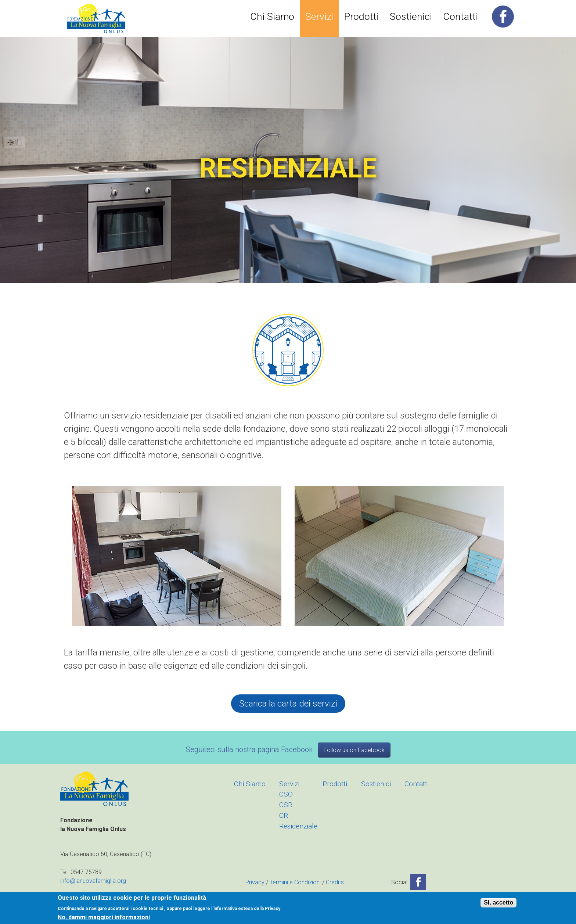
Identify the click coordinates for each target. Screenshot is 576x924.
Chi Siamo (272, 17)
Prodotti (361, 17)
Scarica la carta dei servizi (288, 704)
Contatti (460, 17)
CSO (286, 794)
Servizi (320, 17)
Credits (335, 882)
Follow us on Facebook (354, 750)
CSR (286, 805)
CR (284, 815)
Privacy (255, 882)
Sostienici (411, 17)
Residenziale (298, 826)
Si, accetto (498, 903)
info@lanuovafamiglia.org (93, 881)
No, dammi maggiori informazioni (104, 917)
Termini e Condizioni (295, 882)
